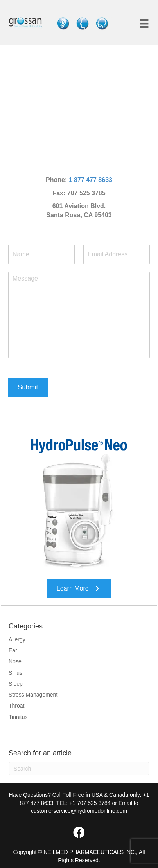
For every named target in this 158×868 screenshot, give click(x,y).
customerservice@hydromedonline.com (79, 811)
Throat (16, 706)
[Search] (79, 769)
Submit (28, 387)
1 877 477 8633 (91, 180)
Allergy (17, 639)
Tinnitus (18, 717)
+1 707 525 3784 (90, 803)
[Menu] (144, 23)
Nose (15, 661)
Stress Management (33, 695)
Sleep (16, 684)
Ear (13, 650)
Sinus (15, 673)
